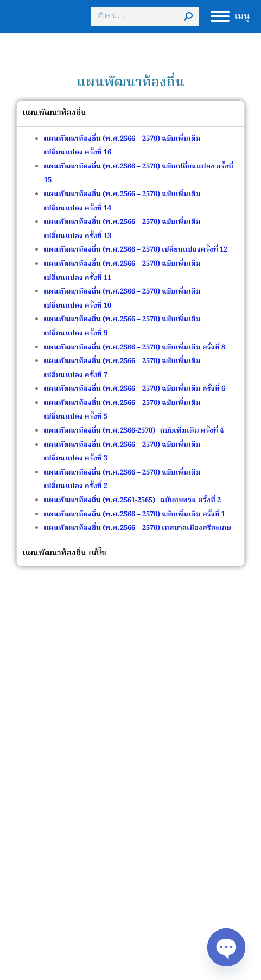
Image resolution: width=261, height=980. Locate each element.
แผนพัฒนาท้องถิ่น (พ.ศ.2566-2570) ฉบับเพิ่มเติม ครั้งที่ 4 (135, 431)
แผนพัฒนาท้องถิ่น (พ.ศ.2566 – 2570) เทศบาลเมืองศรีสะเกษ (138, 528)
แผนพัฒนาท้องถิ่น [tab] (54, 113)
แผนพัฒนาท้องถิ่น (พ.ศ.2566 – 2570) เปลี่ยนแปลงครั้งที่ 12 (136, 250)
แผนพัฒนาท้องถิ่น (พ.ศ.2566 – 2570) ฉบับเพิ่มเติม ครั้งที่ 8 (135, 348)
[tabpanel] (130, 333)
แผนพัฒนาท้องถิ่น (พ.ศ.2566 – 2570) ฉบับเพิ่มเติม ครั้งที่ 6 (135, 389)
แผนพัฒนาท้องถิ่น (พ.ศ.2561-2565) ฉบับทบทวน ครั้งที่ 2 (132, 500)
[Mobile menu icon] (230, 16)
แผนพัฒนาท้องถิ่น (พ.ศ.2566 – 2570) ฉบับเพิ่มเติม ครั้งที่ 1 (135, 514)
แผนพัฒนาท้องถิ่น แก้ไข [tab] (64, 553)
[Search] (145, 16)
